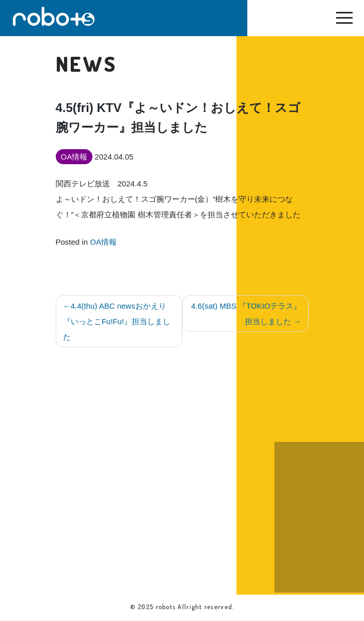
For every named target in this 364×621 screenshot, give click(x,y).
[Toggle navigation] (344, 20)
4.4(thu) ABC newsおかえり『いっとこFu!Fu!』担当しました (117, 321)
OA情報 (103, 242)
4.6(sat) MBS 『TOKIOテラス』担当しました (246, 314)
